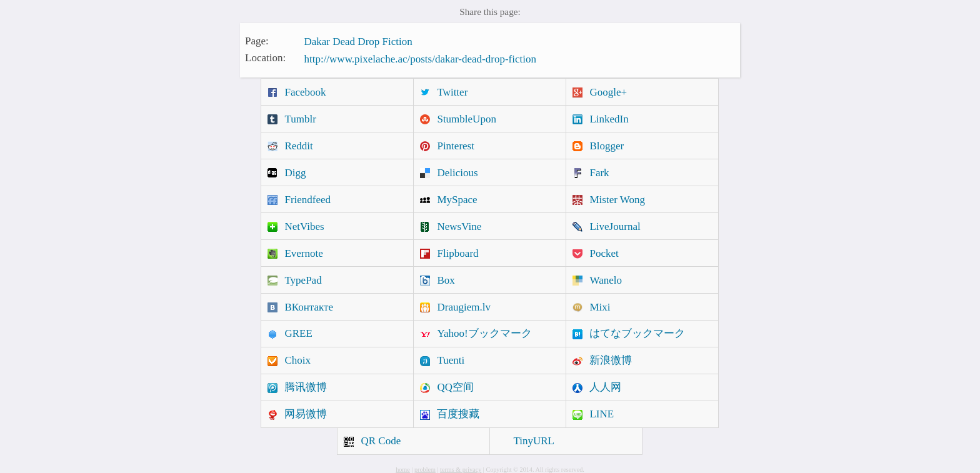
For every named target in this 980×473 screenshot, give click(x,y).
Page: (257, 40)
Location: (265, 58)
